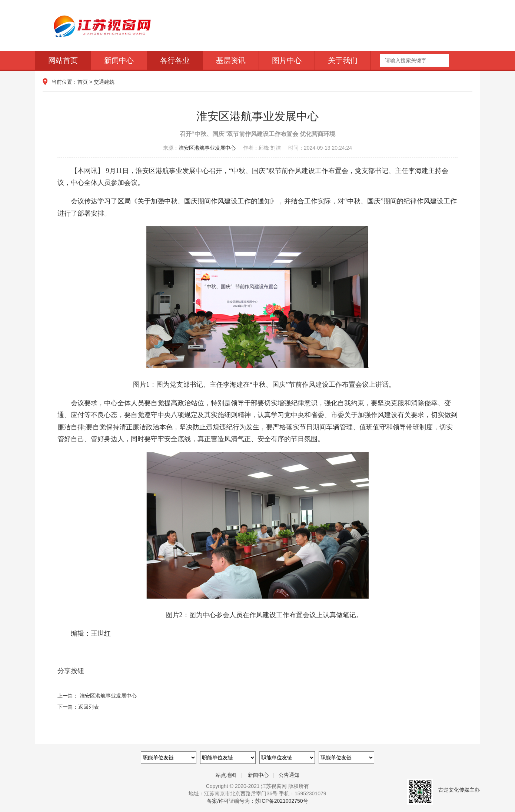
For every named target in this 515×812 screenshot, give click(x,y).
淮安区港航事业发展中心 (207, 148)
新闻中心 (119, 60)
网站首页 (63, 60)
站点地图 (226, 775)
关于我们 (343, 60)
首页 (83, 82)
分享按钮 (71, 671)
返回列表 (89, 707)
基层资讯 (231, 60)
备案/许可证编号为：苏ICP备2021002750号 (257, 801)
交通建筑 (104, 82)
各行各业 (175, 60)
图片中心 (287, 60)
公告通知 (289, 775)
